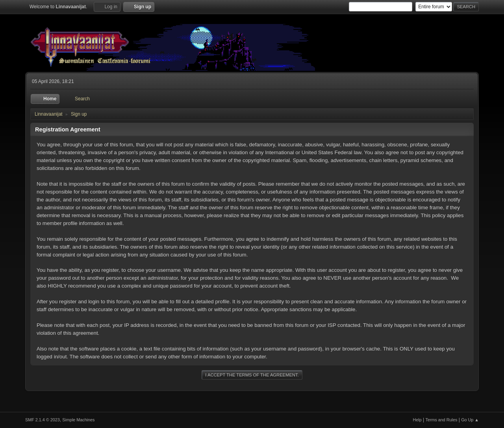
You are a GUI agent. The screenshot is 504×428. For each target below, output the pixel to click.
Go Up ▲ (470, 420)
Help (417, 420)
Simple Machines (78, 420)
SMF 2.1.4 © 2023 (43, 420)
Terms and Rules (442, 420)
